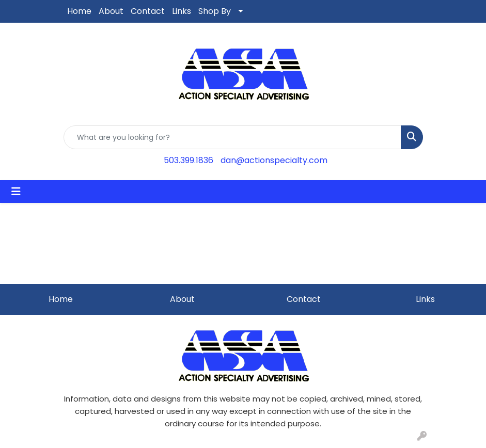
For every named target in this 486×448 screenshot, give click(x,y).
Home (79, 11)
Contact (148, 11)
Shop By (215, 11)
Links (182, 11)
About (111, 11)
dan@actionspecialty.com (274, 160)
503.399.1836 (189, 160)
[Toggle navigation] (16, 191)
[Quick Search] (232, 137)
